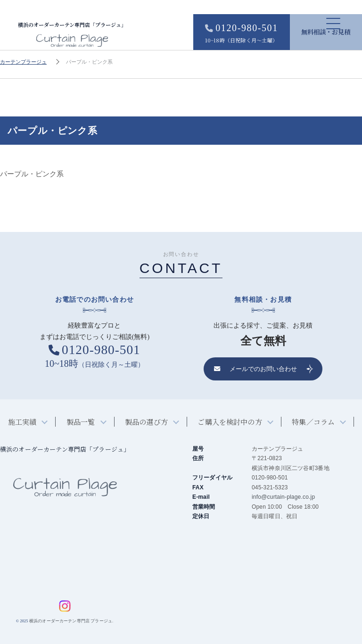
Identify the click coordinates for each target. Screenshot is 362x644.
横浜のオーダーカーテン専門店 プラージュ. (71, 622)
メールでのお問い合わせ (255, 369)
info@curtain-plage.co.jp (283, 497)
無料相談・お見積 (324, 32)
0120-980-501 (237, 34)
